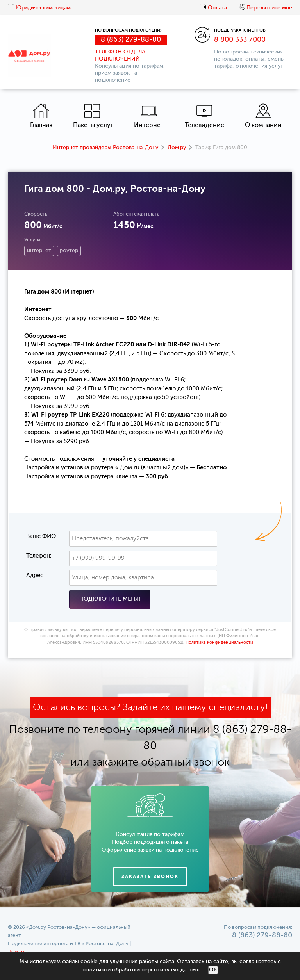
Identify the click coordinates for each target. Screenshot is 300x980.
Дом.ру (177, 148)
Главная (41, 116)
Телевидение (204, 116)
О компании (263, 116)
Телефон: (39, 556)
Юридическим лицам (39, 8)
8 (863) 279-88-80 (131, 40)
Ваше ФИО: (42, 536)
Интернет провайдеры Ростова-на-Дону (105, 148)
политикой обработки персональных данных (141, 970)
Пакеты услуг (93, 116)
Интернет (149, 116)
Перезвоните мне (265, 8)
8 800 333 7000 (240, 40)
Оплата (213, 8)
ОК (213, 970)
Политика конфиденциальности (219, 643)
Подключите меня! (110, 599)
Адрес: (36, 575)
